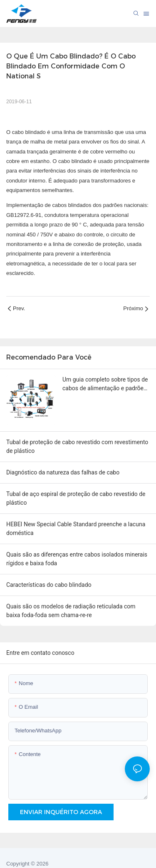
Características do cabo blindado (49, 585)
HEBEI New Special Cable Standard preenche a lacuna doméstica (76, 529)
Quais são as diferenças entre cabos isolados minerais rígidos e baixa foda (77, 559)
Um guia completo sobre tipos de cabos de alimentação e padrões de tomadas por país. (105, 384)
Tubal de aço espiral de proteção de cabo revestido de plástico (76, 498)
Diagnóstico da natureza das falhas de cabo (63, 472)
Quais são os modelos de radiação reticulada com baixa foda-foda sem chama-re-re (71, 611)
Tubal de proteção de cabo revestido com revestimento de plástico (77, 446)
